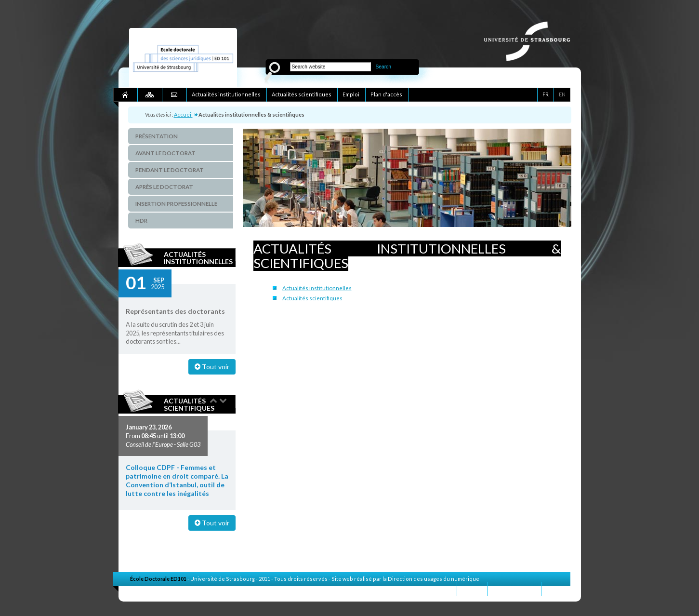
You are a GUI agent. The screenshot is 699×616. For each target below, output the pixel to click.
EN (562, 94)
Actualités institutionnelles (198, 258)
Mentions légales (514, 588)
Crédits (556, 588)
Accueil (183, 114)
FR (546, 94)
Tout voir (212, 367)
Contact (472, 588)
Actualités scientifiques (189, 404)
